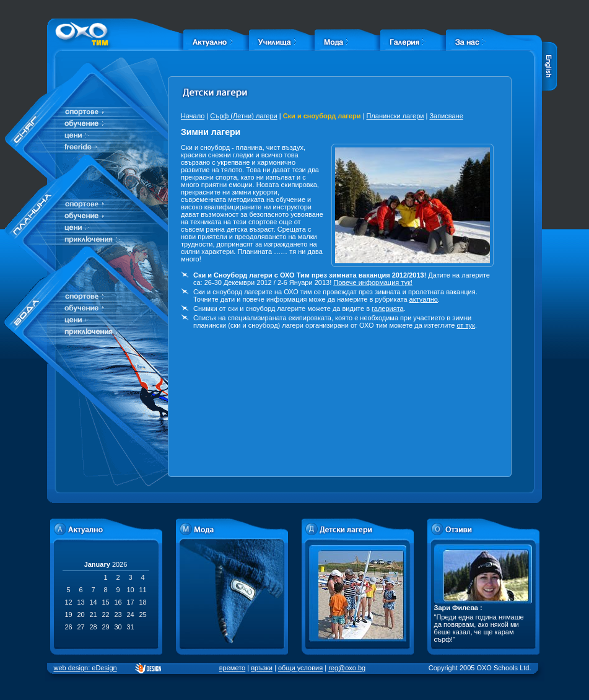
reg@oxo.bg (347, 668)
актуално (424, 299)
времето (232, 668)
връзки (262, 668)
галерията (388, 308)
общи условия (300, 668)
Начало (193, 116)
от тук (465, 325)
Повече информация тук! (373, 282)
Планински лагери (395, 116)
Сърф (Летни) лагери (243, 116)
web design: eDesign (85, 668)
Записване (446, 116)
